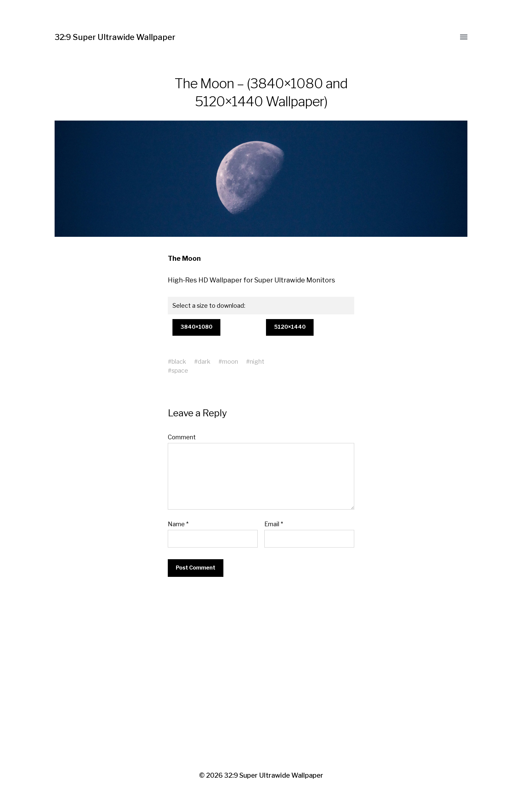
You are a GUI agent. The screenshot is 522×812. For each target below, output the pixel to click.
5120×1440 (290, 327)
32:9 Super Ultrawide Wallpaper (115, 37)
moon (230, 362)
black (179, 362)
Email (274, 524)
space (180, 371)
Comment (182, 437)
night (257, 362)
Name (178, 524)
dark (204, 362)
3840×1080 (196, 327)
